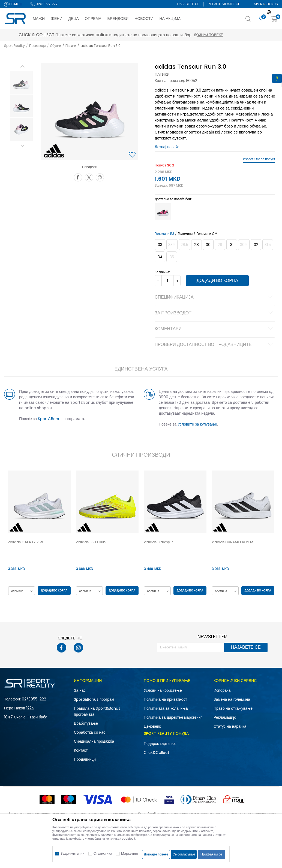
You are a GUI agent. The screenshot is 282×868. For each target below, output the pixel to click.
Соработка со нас (90, 733)
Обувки (56, 46)
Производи (37, 46)
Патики (71, 46)
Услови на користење (163, 691)
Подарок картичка (160, 744)
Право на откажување (233, 709)
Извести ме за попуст (259, 159)
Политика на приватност (165, 700)
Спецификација (214, 298)
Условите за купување (197, 424)
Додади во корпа (217, 280)
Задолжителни (73, 853)
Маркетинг (130, 853)
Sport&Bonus (50, 419)
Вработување (86, 724)
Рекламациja (225, 718)
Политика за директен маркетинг (173, 718)
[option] (21, 83)
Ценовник (152, 727)
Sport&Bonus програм (94, 700)
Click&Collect (157, 753)
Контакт (81, 751)
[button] (254, 21)
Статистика (103, 853)
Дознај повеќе (167, 147)
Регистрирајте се (224, 4)
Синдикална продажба (94, 742)
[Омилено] (261, 19)
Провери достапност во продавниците (214, 345)
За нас (80, 691)
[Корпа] (274, 19)
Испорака (222, 691)
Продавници (85, 760)
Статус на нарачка (230, 727)
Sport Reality (14, 46)
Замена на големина (232, 700)
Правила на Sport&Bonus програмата (97, 712)
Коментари (214, 329)
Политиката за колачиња (166, 709)
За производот (214, 313)
